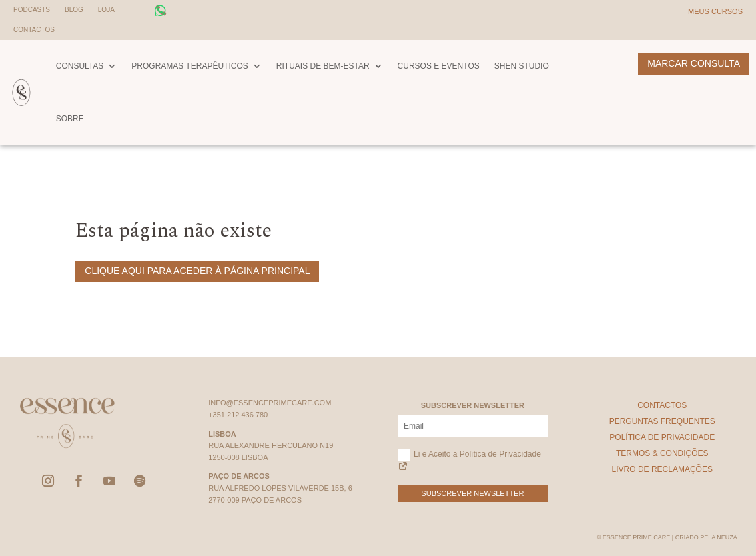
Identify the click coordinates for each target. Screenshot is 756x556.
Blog (74, 10)
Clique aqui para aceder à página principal (197, 271)
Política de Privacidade (662, 437)
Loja (106, 10)
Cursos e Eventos (439, 66)
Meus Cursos (715, 11)
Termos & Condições (662, 453)
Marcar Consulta (694, 63)
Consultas (80, 66)
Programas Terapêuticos (190, 66)
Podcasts (32, 10)
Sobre (70, 119)
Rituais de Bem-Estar (323, 66)
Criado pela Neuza (706, 537)
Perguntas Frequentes (662, 421)
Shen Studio (522, 66)
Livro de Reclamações (662, 469)
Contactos (34, 30)
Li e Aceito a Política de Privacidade (469, 461)
